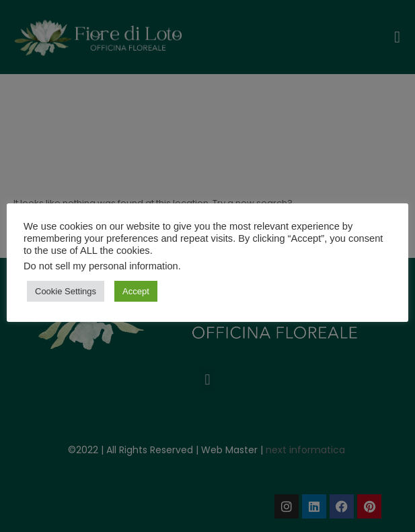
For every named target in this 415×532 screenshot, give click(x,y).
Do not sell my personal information (101, 266)
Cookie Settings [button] (66, 291)
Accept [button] (136, 291)
